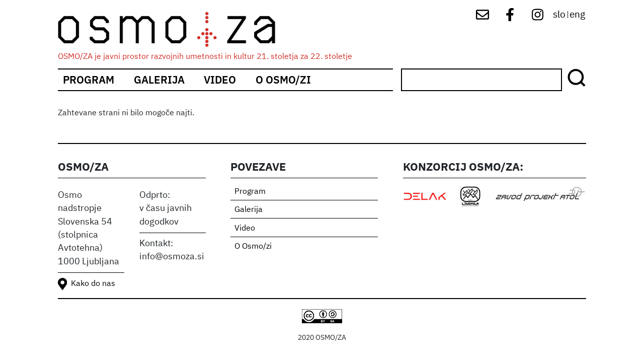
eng (577, 15)
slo (559, 15)
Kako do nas (93, 284)
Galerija (159, 80)
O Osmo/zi (283, 80)
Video (220, 80)
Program (89, 80)
